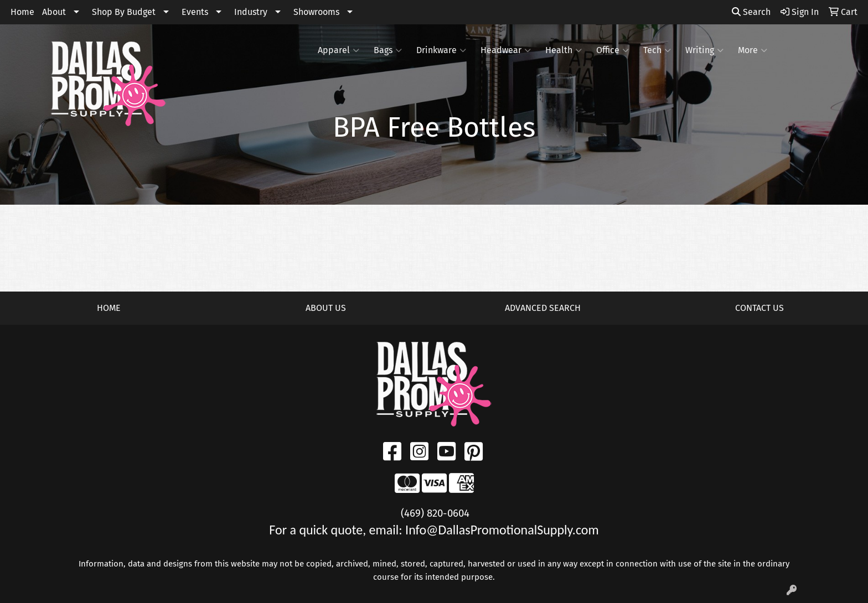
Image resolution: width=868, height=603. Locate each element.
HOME (109, 308)
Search (751, 12)
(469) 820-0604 (435, 513)
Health (564, 50)
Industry (251, 12)
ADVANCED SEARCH (543, 308)
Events (195, 12)
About (54, 12)
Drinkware (441, 50)
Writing (704, 50)
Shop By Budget (124, 12)
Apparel (339, 50)
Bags (388, 50)
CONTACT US (759, 308)
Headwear (506, 50)
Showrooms (316, 12)
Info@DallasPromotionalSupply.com (502, 530)
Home (22, 12)
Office (613, 50)
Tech (657, 50)
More (753, 50)
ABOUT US (326, 308)
